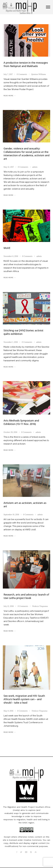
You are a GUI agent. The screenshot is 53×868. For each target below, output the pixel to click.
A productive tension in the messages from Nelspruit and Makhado (26, 64)
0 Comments (22, 74)
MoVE (7, 248)
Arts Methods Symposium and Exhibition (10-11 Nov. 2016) (21, 422)
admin (35, 167)
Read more (8, 96)
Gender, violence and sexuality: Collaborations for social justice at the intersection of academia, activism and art (26, 154)
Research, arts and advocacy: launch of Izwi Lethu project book (26, 596)
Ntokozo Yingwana (40, 606)
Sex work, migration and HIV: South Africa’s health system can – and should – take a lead (24, 699)
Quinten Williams (39, 74)
